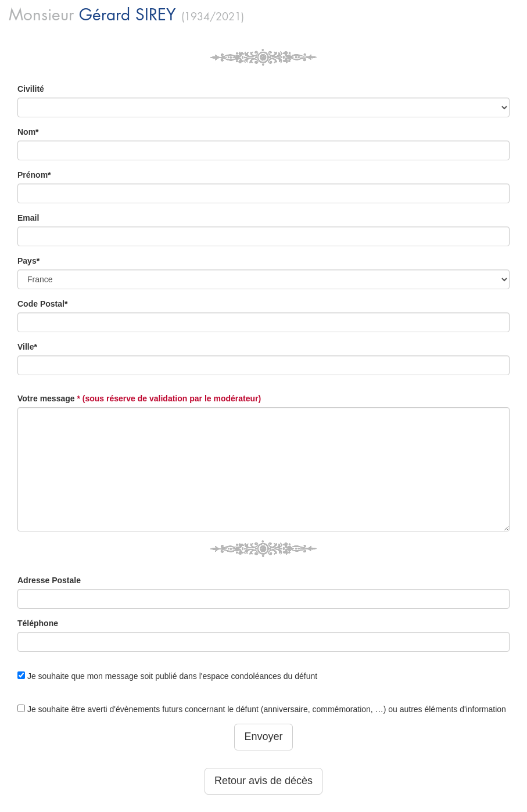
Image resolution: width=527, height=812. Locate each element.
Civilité (31, 89)
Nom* (28, 132)
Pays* (28, 261)
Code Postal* (42, 304)
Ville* (27, 347)
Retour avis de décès (263, 781)
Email (28, 218)
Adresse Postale (49, 580)
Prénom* (34, 175)
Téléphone (38, 623)
